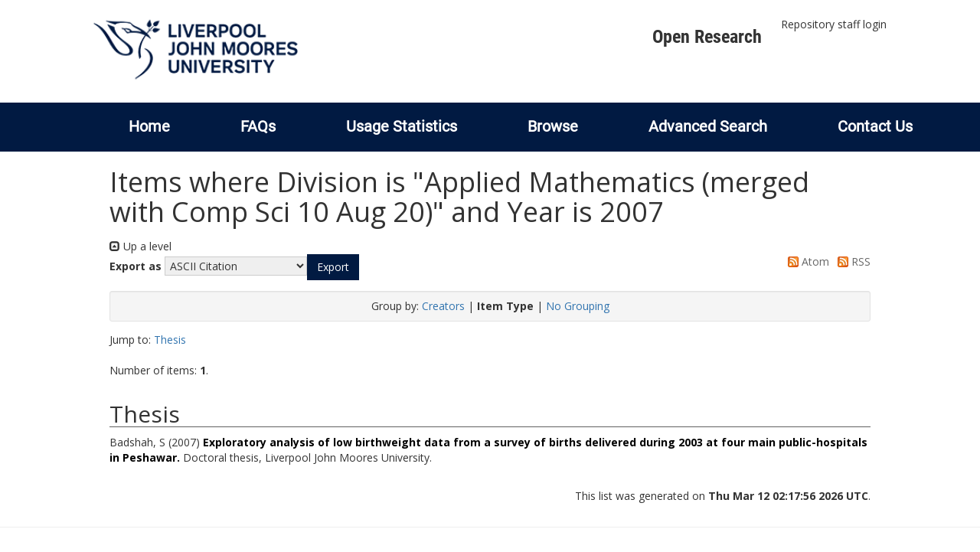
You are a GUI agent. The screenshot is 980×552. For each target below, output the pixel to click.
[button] (333, 267)
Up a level (140, 246)
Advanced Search (708, 126)
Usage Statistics (402, 126)
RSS (851, 261)
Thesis (170, 340)
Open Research (707, 37)
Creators (443, 306)
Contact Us (875, 126)
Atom (806, 261)
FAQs (258, 126)
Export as (136, 266)
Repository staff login (834, 24)
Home (149, 126)
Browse (553, 126)
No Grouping (578, 306)
